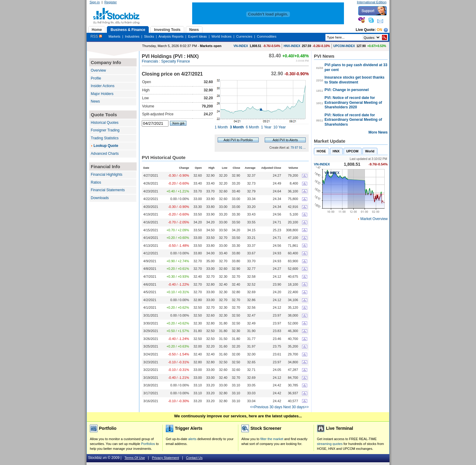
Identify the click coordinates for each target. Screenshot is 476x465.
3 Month (237, 127)
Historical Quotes (105, 123)
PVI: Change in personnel (347, 90)
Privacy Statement (165, 458)
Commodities (267, 36)
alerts (192, 439)
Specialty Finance (176, 61)
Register (111, 2)
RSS (96, 36)
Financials (150, 61)
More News (378, 132)
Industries (132, 36)
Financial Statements (108, 190)
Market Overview (374, 219)
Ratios (96, 182)
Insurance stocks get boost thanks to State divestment (354, 80)
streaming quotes (330, 444)
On (379, 30)
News (95, 101)
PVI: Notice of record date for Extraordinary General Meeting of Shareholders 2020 (353, 102)
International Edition (372, 2)
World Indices (221, 36)
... (304, 148)
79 (292, 148)
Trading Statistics (105, 138)
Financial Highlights (107, 175)
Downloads (100, 198)
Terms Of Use (135, 458)
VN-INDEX (241, 46)
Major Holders (102, 94)
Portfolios (148, 444)
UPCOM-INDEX (344, 46)
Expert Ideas (198, 36)
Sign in (95, 2)
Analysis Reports (171, 36)
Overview (98, 70)
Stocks (149, 36)
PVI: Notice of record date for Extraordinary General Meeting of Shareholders (353, 120)
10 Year (280, 127)
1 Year (266, 127)
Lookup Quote (106, 146)
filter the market (272, 439)
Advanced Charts (105, 154)
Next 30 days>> (296, 407)
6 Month (252, 127)
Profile (96, 78)
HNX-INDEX (292, 46)
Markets (114, 36)
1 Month (221, 127)
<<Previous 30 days (266, 407)
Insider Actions (103, 86)
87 (296, 148)
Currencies (244, 36)
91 (301, 148)
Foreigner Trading (105, 130)
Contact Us (194, 458)
